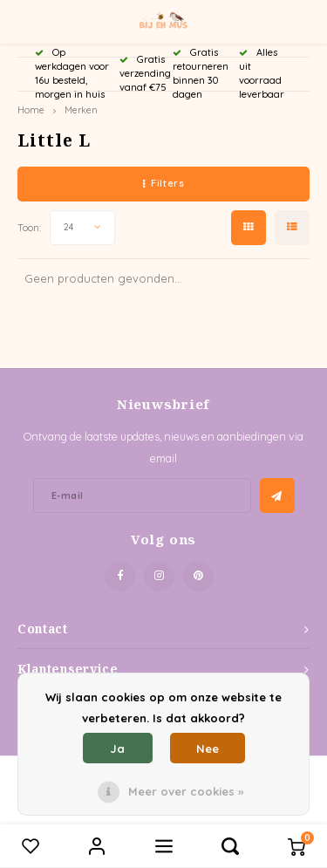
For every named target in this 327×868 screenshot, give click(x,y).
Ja (117, 748)
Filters (163, 183)
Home (31, 110)
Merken (81, 110)
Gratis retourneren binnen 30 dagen (201, 73)
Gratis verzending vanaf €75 (145, 73)
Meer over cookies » (186, 791)
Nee (208, 748)
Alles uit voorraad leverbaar (262, 73)
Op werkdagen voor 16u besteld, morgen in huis (72, 73)
